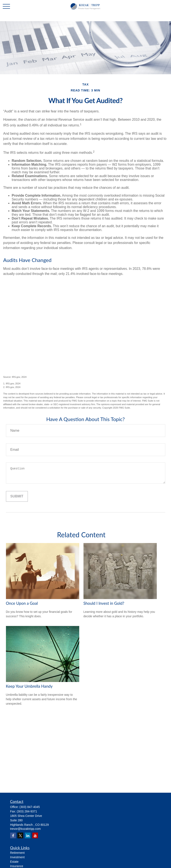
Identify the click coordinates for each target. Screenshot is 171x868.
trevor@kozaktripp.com (25, 829)
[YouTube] (35, 835)
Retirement (17, 853)
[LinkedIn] (28, 835)
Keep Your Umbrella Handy (29, 686)
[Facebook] (13, 835)
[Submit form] (17, 496)
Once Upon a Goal (22, 603)
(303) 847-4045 (30, 807)
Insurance (17, 866)
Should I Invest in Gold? (104, 603)
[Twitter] (20, 835)
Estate (14, 862)
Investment (17, 857)
